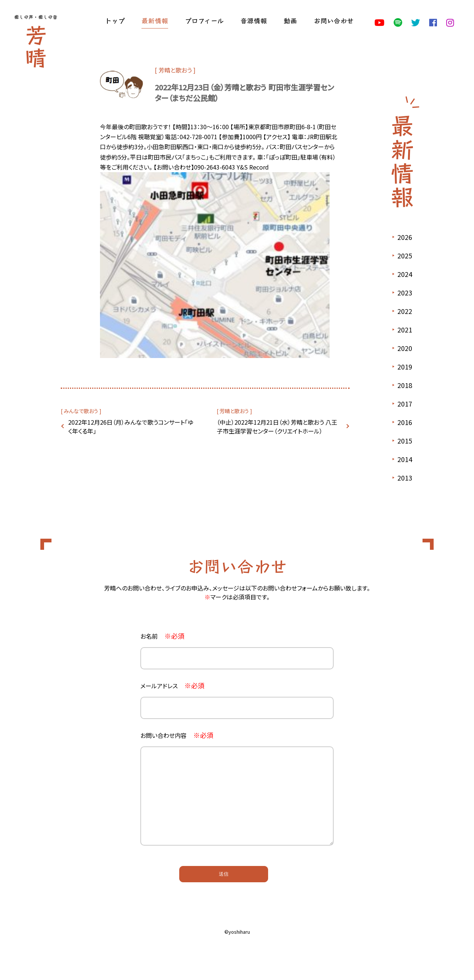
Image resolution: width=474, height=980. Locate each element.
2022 (405, 311)
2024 (405, 274)
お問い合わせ (334, 20)
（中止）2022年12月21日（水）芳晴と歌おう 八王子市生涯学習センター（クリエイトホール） (277, 427)
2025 (405, 255)
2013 (405, 478)
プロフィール (204, 20)
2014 (405, 459)
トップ (115, 20)
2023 (405, 292)
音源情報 (254, 20)
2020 (405, 348)
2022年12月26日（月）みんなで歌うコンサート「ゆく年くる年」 (131, 427)
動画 (290, 20)
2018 (405, 385)
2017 (405, 404)
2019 (405, 367)
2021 (405, 330)
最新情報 (155, 20)
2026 (405, 237)
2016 (405, 422)
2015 (405, 441)
